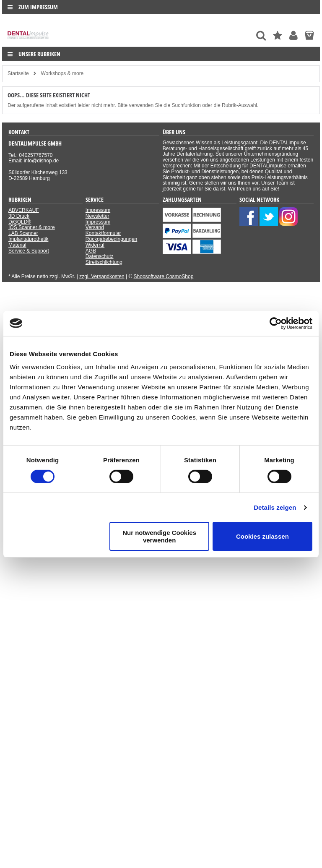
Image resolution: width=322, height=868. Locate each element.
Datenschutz (100, 256)
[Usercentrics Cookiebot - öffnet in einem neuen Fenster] (276, 323)
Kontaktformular (103, 233)
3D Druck (19, 216)
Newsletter (97, 216)
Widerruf (95, 245)
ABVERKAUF (24, 210)
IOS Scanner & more (32, 227)
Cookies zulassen (262, 536)
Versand (95, 227)
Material (17, 245)
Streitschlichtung (104, 262)
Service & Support (29, 251)
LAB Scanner (23, 233)
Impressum (98, 210)
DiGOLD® (20, 222)
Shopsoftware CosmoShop (164, 276)
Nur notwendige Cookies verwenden (159, 536)
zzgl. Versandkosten (102, 276)
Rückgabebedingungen (111, 239)
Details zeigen (275, 507)
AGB (91, 251)
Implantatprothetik (28, 239)
